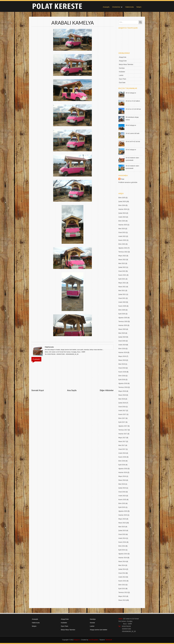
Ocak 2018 (122, 407)
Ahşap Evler (123, 61)
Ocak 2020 (122, 341)
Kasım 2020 (122, 306)
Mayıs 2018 (122, 391)
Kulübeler (122, 72)
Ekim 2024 (122, 205)
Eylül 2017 (122, 422)
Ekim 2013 (122, 585)
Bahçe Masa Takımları (126, 64)
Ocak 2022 (122, 271)
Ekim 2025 (122, 198)
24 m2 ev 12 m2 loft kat (133, 109)
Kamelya (122, 68)
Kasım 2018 (122, 372)
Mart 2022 (122, 263)
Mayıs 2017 (122, 438)
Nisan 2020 (122, 329)
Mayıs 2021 (122, 283)
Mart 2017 (122, 445)
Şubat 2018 (122, 403)
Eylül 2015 (122, 507)
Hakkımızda (130, 7)
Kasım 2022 (122, 240)
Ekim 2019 (122, 349)
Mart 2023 (122, 229)
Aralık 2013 (122, 577)
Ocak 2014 (122, 573)
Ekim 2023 (122, 221)
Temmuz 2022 (123, 252)
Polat (122, 179)
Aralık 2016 (122, 453)
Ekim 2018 (122, 376)
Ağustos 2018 (123, 383)
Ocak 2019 (122, 368)
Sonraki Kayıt (38, 390)
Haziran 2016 (123, 472)
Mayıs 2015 (122, 519)
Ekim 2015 (122, 503)
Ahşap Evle (123, 57)
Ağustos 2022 (123, 248)
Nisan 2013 (122, 600)
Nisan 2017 (122, 442)
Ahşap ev (77, 640)
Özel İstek (122, 83)
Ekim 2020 (122, 310)
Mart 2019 (122, 364)
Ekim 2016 (122, 461)
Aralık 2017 (122, 411)
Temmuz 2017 (123, 430)
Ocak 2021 (122, 298)
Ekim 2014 (122, 546)
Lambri (121, 75)
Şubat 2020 (122, 337)
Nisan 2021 (122, 287)
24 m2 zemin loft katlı (132, 133)
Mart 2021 (122, 291)
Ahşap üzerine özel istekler (99, 630)
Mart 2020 (122, 333)
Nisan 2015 (122, 523)
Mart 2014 (122, 565)
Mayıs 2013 (122, 596)
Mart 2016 (122, 484)
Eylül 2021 (122, 279)
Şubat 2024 (122, 213)
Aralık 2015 (122, 496)
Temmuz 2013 (123, 592)
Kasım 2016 (122, 457)
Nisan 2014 (122, 562)
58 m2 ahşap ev (131, 125)
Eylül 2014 (122, 550)
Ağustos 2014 (123, 554)
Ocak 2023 (122, 232)
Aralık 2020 (122, 302)
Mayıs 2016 (122, 476)
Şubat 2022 (122, 267)
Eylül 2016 (122, 465)
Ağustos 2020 (123, 318)
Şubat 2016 (122, 488)
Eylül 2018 (122, 380)
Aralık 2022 (122, 236)
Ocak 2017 (122, 449)
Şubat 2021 (122, 294)
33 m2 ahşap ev (131, 150)
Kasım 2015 (122, 500)
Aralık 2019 (122, 345)
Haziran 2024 (123, 209)
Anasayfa (106, 7)
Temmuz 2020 (123, 322)
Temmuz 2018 (123, 387)
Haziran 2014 (123, 558)
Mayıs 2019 (122, 356)
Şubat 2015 (122, 531)
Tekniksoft (109, 640)
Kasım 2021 (122, 275)
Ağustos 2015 (123, 511)
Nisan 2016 (122, 480)
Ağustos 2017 (123, 426)
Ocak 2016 (122, 492)
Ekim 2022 (122, 244)
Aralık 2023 (122, 217)
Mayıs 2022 (122, 256)
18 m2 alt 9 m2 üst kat (133, 142)
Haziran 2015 (123, 515)
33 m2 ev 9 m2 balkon (133, 101)
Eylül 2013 (122, 589)
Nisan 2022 (122, 260)
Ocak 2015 (122, 534)
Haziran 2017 (123, 434)
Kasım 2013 (122, 581)
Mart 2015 (122, 527)
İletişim (139, 7)
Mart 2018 (122, 399)
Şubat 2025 (122, 202)
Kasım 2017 (122, 414)
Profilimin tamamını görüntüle (128, 182)
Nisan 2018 (122, 395)
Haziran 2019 (123, 352)
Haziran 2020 (123, 325)
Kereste (92, 623)
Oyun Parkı (123, 79)
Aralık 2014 (122, 538)
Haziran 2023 (123, 225)
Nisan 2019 (122, 360)
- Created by (89, 640)
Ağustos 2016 (123, 469)
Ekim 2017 (122, 418)
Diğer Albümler (107, 390)
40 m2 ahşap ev (131, 93)
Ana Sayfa (72, 390)
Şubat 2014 (122, 569)
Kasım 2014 (122, 542)
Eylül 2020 (122, 314)
